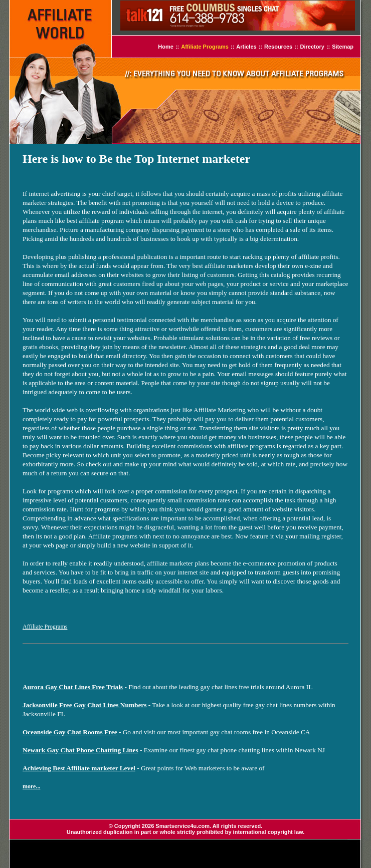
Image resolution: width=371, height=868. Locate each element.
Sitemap (343, 47)
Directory (312, 47)
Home (166, 47)
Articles (246, 47)
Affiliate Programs (205, 47)
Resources (278, 47)
